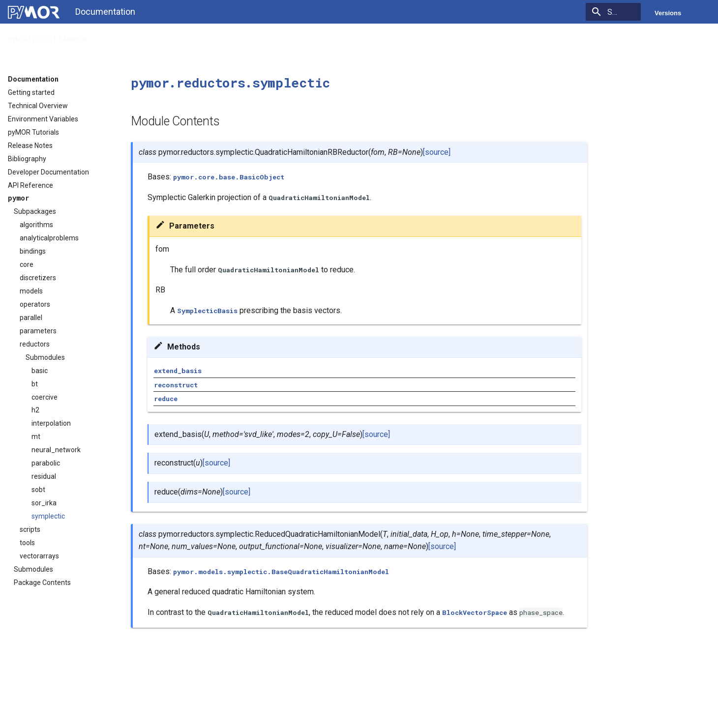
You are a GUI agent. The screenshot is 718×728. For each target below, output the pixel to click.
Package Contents (42, 582)
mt (36, 437)
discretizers (38, 278)
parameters (38, 331)
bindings (33, 251)
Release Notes (30, 146)
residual (44, 476)
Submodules (45, 357)
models (31, 291)
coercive (45, 397)
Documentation (33, 79)
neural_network (56, 450)
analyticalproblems (49, 238)
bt (35, 384)
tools (27, 543)
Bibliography (27, 159)
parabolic (46, 463)
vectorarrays (39, 556)
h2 (35, 410)
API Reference (122, 36)
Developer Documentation (48, 172)
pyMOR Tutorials (33, 132)
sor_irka (44, 503)
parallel (31, 318)
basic (40, 371)
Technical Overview (38, 106)
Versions (668, 13)
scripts (30, 529)
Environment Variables (43, 119)
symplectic (48, 516)
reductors (35, 344)
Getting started (31, 92)
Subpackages (35, 211)
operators (35, 304)
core (27, 264)
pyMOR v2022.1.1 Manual (47, 36)
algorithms (36, 225)
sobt (38, 490)
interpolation (51, 423)
